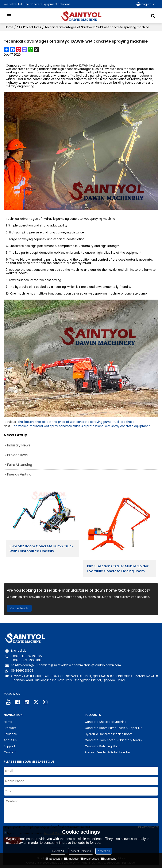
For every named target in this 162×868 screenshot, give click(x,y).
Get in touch (19, 608)
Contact (10, 752)
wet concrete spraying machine (29, 69)
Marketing (109, 859)
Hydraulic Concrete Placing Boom (109, 734)
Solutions (10, 734)
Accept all (104, 851)
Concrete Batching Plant (102, 746)
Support (9, 746)
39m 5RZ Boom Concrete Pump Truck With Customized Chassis (41, 549)
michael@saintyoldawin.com (101, 665)
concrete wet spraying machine (92, 219)
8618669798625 (22, 671)
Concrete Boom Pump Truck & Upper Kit (113, 728)
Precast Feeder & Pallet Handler (108, 752)
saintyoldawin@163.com (28, 665)
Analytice (71, 859)
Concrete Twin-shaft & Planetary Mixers (113, 740)
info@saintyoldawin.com (63, 665)
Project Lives (32, 27)
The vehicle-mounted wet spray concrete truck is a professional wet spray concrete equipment (81, 426)
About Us (10, 740)
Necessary (54, 859)
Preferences (90, 859)
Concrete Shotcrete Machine (106, 722)
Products (10, 728)
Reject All (58, 851)
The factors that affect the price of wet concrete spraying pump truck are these (76, 422)
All (18, 27)
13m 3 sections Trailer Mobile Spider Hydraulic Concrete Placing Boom (118, 569)
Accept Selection (81, 851)
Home (9, 27)
